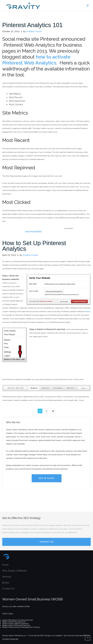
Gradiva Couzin (34, 31)
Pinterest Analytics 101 (32, 25)
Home (5, 565)
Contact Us (46, 542)
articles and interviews (33, 14)
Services (7, 577)
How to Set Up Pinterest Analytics (34, 246)
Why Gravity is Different (14, 571)
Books (6, 583)
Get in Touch (46, 478)
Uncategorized (33, 232)
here (88, 312)
